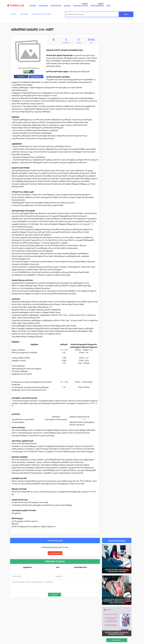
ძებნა (126, 14)
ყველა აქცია (117, 640)
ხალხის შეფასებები (55, 541)
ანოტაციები (56, 6)
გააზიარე (21, 77)
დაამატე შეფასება (55, 553)
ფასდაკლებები (117, 541)
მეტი (108, 6)
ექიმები (33, 6)
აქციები (67, 6)
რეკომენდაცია (36, 77)
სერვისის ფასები (80, 6)
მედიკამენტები (97, 6)
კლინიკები (43, 6)
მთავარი (14, 14)
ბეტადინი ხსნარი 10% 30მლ (41, 14)
